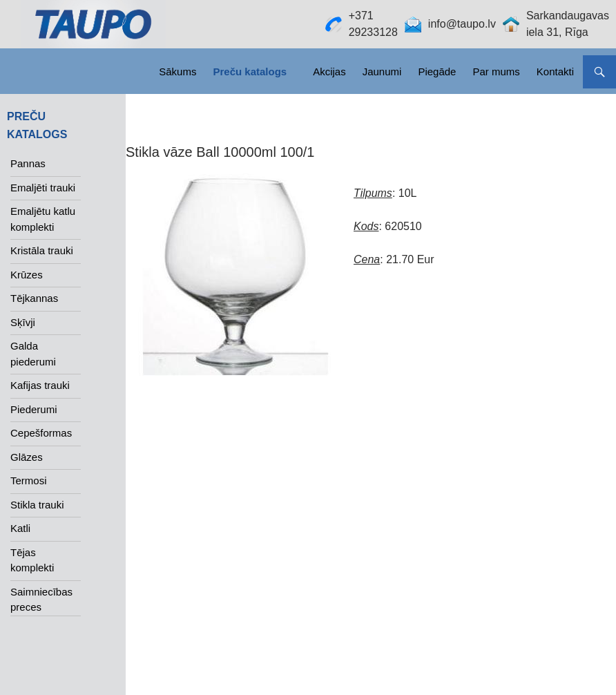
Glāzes (27, 457)
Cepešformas (41, 433)
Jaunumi (382, 72)
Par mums (496, 72)
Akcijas (329, 72)
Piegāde (437, 72)
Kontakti (555, 72)
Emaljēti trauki (43, 188)
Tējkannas (34, 298)
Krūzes (27, 275)
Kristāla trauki (42, 250)
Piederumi (34, 409)
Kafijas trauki (40, 385)
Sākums (177, 72)
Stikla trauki (37, 505)
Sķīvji (23, 322)
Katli (20, 528)
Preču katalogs (250, 72)
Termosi (29, 480)
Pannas (28, 163)
